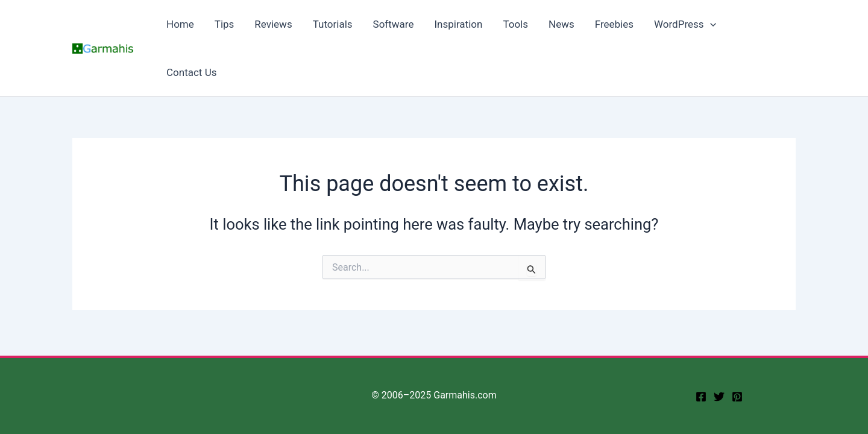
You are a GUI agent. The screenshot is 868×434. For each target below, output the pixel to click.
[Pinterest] (737, 397)
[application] (710, 24)
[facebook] (701, 397)
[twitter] (719, 397)
